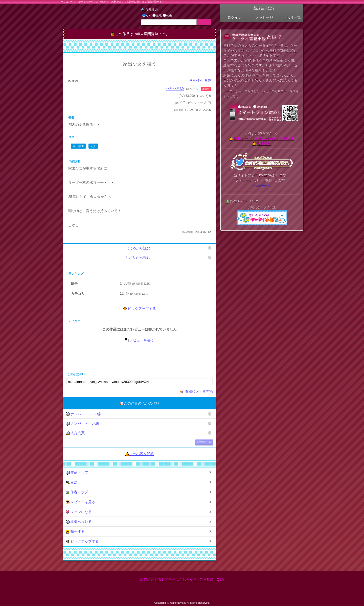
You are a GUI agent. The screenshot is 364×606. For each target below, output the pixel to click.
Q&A (220, 579)
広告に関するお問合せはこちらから (168, 579)
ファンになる (79, 512)
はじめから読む (138, 248)
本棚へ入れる (79, 522)
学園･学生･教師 (200, 81)
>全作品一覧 (204, 442)
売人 (93, 146)
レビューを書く (142, 340)
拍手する (75, 532)
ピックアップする (140, 309)
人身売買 (75, 433)
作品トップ (77, 472)
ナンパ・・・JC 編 (83, 414)
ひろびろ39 (175, 89)
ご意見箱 (207, 579)
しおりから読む (138, 258)
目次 (72, 482)
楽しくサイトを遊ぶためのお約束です (264, 138)
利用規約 (264, 144)
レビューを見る (81, 502)
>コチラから (262, 185)
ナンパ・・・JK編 (83, 423)
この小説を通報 (142, 454)
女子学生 (78, 146)
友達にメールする (197, 391)
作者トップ (77, 492)
